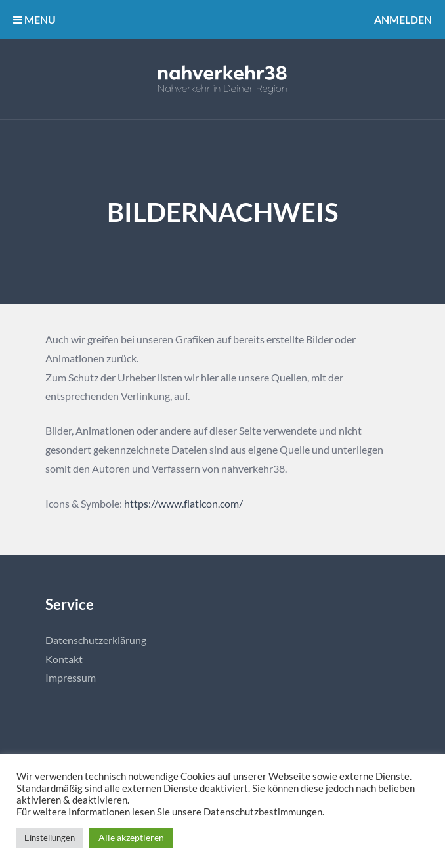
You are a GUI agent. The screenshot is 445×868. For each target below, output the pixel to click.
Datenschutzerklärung (96, 640)
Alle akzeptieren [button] (131, 837)
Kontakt (64, 659)
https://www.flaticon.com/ (183, 503)
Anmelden (403, 19)
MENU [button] (34, 19)
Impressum (71, 677)
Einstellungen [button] (50, 838)
